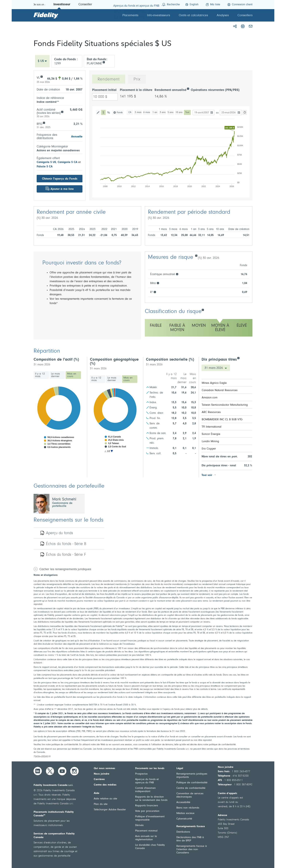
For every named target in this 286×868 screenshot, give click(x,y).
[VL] (41, 76)
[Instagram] (74, 771)
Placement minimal (146, 831)
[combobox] (42, 61)
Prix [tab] (137, 79)
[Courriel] (251, 26)
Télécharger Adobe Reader (110, 810)
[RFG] (44, 123)
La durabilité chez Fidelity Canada (150, 847)
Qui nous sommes (104, 768)
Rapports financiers (147, 806)
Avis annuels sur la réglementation (146, 838)
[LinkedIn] (38, 771)
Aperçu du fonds (59, 533)
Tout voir (207, 475)
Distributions (183, 832)
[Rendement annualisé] (188, 88)
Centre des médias (105, 785)
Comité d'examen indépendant (145, 790)
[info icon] (104, 62)
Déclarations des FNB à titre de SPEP (190, 839)
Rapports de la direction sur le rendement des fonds (151, 799)
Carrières (99, 779)
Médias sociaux (185, 813)
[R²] (155, 292)
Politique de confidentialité (192, 783)
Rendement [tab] (109, 79)
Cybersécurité (184, 819)
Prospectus (141, 774)
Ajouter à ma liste (62, 189)
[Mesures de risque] (196, 255)
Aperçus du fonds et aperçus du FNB (147, 781)
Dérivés (139, 825)
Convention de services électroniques (190, 795)
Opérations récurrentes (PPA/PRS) (215, 90)
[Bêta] (158, 283)
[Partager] (235, 26)
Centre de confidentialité (191, 788)
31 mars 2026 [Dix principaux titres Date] (214, 368)
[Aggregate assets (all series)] (62, 112)
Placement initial (104, 90)
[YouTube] (62, 771)
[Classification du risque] (203, 310)
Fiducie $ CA (45, 167)
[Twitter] (50, 771)
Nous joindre (102, 774)
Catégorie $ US (46, 162)
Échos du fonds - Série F (66, 555)
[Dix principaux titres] (238, 358)
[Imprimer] (243, 26)
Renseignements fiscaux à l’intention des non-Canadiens (192, 849)
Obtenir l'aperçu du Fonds (60, 179)
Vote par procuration (147, 811)
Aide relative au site (105, 799)
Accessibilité (183, 802)
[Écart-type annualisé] (177, 274)
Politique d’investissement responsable (150, 818)
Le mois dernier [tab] (55, 375)
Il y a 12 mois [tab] (40, 375)
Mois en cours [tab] (72, 375)
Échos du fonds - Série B (66, 544)
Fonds (120, 113)
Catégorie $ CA (67, 162)
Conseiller (85, 5)
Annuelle (77, 137)
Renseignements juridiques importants (192, 776)
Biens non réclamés (188, 808)
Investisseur (62, 5)
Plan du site (101, 804)
